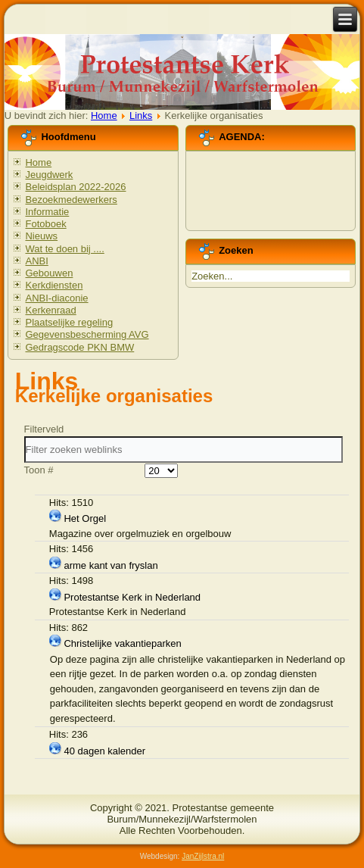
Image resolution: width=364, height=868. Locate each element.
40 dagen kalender (104, 751)
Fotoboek (45, 224)
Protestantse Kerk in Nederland (132, 597)
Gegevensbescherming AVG (87, 334)
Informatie (47, 212)
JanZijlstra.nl (203, 856)
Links (141, 116)
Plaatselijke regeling (69, 322)
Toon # (39, 470)
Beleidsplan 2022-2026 (75, 187)
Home (104, 116)
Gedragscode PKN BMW (79, 347)
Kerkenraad (50, 310)
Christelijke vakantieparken (122, 643)
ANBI (36, 261)
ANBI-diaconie (56, 298)
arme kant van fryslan (110, 565)
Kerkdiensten (54, 285)
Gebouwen (49, 273)
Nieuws (41, 236)
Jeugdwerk (49, 175)
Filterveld (45, 429)
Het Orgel (85, 518)
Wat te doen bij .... (64, 249)
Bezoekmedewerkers (71, 200)
